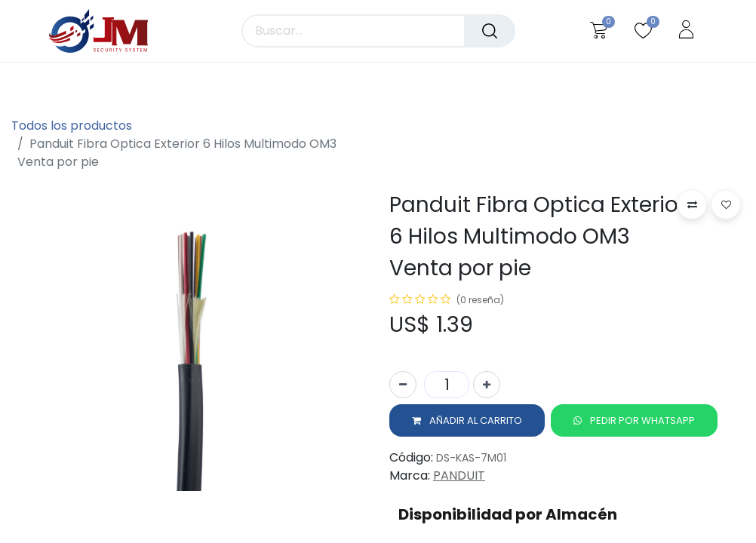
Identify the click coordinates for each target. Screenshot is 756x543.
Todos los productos (72, 126)
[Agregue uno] (487, 386)
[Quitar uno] (403, 386)
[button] (467, 422)
